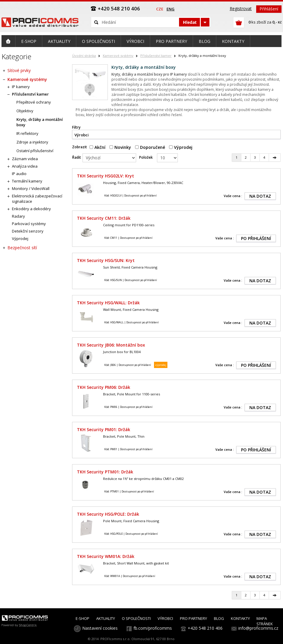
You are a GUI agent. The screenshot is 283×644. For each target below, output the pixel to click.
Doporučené (150, 147)
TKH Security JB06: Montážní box (111, 345)
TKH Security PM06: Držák (104, 387)
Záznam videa (25, 159)
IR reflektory (27, 133)
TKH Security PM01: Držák (104, 429)
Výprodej (181, 147)
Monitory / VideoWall (31, 188)
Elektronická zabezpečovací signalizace (37, 199)
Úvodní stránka (84, 56)
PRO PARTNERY (193, 618)
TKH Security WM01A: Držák (106, 556)
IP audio (19, 174)
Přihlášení (269, 9)
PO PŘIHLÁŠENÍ (256, 238)
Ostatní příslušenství (35, 151)
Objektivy (25, 111)
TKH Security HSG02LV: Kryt (105, 176)
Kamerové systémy (118, 56)
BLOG (219, 618)
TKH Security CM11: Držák (104, 218)
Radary (18, 216)
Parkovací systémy (29, 224)
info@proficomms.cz (258, 628)
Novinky (120, 147)
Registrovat (241, 8)
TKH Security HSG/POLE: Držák (108, 514)
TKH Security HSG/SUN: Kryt (106, 260)
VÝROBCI (165, 618)
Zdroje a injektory (32, 142)
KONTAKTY (240, 618)
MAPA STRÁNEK (265, 621)
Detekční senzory (28, 231)
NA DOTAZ (260, 196)
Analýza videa (25, 166)
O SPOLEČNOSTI (136, 618)
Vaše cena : (233, 196)
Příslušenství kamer (156, 56)
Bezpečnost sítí (22, 248)
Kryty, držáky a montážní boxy (40, 122)
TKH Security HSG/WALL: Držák (108, 303)
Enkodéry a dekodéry (31, 209)
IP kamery (21, 87)
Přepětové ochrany (34, 102)
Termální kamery (27, 181)
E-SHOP (83, 618)
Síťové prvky (19, 70)
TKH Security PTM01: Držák (105, 472)
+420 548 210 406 (205, 628)
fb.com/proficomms (153, 628)
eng (171, 9)
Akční (97, 147)
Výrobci (82, 135)
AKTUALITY (106, 618)
